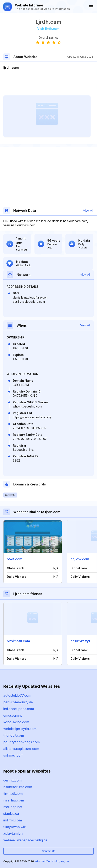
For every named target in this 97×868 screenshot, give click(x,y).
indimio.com (13, 820)
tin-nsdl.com (13, 794)
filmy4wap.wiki (15, 827)
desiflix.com (12, 780)
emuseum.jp (13, 715)
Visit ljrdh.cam (48, 29)
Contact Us (48, 851)
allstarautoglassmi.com (21, 749)
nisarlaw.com (14, 800)
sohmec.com (13, 755)
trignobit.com (14, 735)
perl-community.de (18, 702)
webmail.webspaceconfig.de (25, 840)
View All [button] (88, 211)
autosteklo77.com (17, 695)
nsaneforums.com (18, 787)
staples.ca (11, 814)
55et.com (15, 559)
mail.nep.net (13, 807)
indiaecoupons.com (19, 709)
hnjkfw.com (80, 559)
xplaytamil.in (13, 833)
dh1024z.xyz (80, 641)
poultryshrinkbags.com (21, 742)
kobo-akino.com (16, 722)
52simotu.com (18, 641)
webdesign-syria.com (20, 729)
